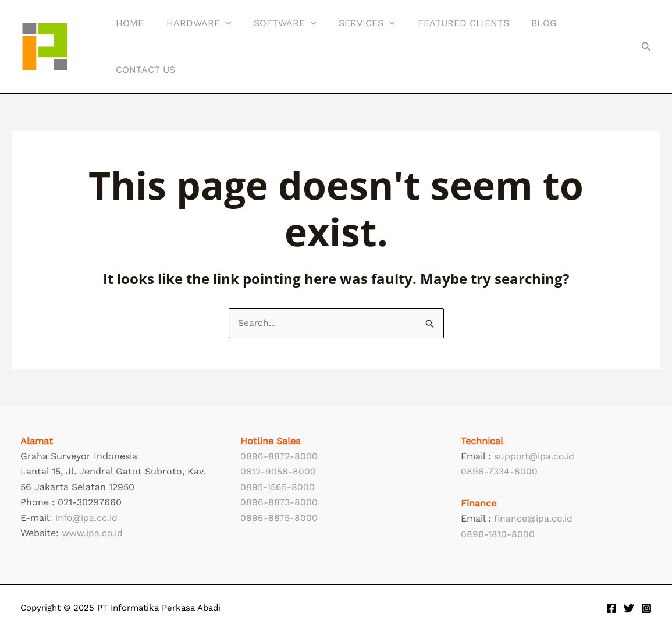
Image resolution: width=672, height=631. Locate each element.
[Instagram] (646, 608)
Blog (523, 23)
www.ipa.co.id (93, 533)
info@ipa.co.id (87, 518)
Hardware (193, 23)
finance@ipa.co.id (534, 518)
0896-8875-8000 (279, 518)
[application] (220, 23)
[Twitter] (629, 608)
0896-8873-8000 (279, 502)
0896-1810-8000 (498, 534)
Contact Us (144, 70)
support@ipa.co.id (535, 456)
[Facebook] (611, 608)
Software (276, 23)
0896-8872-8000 (279, 456)
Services (353, 23)
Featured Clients (446, 23)
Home (128, 23)
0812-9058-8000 (278, 471)
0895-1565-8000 (278, 487)
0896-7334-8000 (499, 471)
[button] (646, 47)
